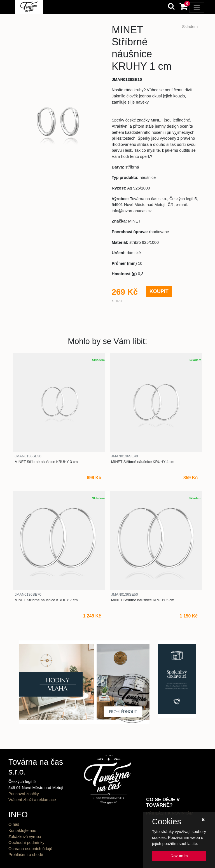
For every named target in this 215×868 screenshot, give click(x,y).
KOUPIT (159, 291)
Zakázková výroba (25, 837)
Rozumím (179, 856)
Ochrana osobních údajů (30, 849)
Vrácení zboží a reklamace (32, 800)
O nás (14, 824)
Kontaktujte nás (22, 830)
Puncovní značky (24, 794)
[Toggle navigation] (197, 7)
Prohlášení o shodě (26, 855)
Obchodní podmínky (26, 843)
